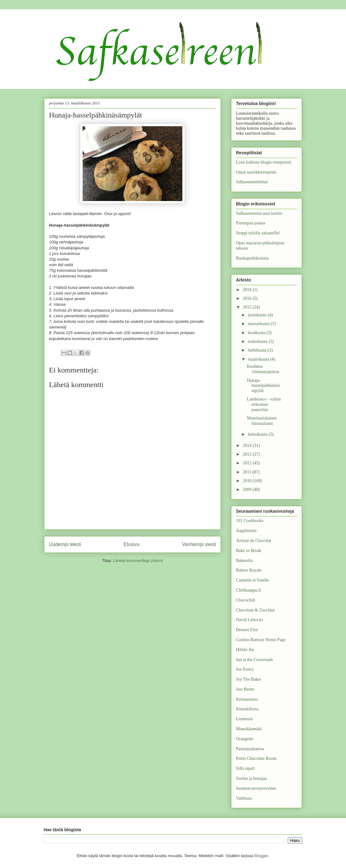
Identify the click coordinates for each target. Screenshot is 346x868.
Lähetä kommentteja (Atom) (138, 561)
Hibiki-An (245, 650)
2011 (248, 472)
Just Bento (245, 689)
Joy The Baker (249, 679)
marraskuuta (259, 324)
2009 (248, 489)
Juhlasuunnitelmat (252, 182)
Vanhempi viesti (199, 544)
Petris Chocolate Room (256, 758)
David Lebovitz (250, 620)
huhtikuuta (258, 350)
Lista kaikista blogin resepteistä (264, 162)
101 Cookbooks (250, 521)
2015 (248, 307)
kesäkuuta (257, 333)
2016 (248, 298)
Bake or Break (249, 551)
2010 (248, 481)
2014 (248, 446)
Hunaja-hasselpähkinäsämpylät (263, 386)
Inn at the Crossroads (255, 660)
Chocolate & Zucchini (255, 610)
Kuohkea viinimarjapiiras (263, 369)
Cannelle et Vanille (252, 580)
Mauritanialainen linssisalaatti (262, 421)
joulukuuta (258, 315)
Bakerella (244, 561)
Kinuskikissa (247, 709)
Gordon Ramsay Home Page (261, 640)
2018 (248, 290)
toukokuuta (258, 341)
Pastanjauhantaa (250, 749)
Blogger (261, 856)
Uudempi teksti (65, 544)
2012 (248, 463)
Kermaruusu (247, 699)
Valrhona (244, 798)
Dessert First (247, 630)
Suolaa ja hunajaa (251, 778)
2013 (248, 454)
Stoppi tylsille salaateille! (258, 233)
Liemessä (244, 719)
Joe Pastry (245, 669)
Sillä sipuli (245, 768)
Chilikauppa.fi (249, 590)
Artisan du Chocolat (254, 541)
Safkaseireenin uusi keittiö (259, 213)
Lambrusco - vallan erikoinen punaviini (264, 404)
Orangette (245, 739)
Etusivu (132, 544)
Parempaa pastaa (251, 223)
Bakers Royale (249, 570)
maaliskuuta (259, 359)
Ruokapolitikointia (252, 258)
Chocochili (245, 600)
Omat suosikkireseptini (256, 172)
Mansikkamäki (249, 729)
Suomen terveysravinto (256, 788)
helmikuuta (258, 434)
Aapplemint (246, 531)
